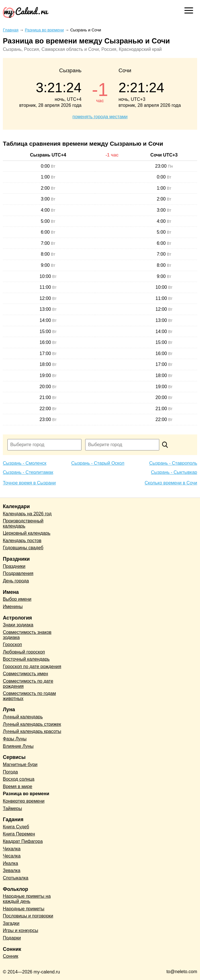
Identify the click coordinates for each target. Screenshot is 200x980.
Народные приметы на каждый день (27, 899)
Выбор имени (17, 599)
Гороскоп (12, 645)
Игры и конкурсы (21, 930)
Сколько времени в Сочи (171, 483)
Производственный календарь (23, 523)
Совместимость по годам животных (29, 696)
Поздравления (18, 573)
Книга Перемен (19, 834)
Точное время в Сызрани (29, 483)
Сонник (11, 956)
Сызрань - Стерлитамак (28, 472)
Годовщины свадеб (23, 548)
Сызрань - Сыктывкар (174, 472)
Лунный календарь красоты (32, 731)
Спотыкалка (16, 878)
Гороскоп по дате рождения (32, 667)
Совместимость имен (25, 674)
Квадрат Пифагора (23, 841)
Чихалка (12, 849)
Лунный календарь (23, 717)
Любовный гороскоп (24, 652)
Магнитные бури (20, 764)
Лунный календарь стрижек (32, 724)
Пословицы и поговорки (28, 916)
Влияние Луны (18, 746)
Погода (10, 772)
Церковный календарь (27, 533)
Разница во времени (26, 794)
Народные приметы (24, 909)
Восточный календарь (26, 659)
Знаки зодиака (18, 625)
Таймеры (12, 808)
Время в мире (18, 786)
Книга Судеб (16, 827)
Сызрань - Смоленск (25, 463)
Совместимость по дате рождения (28, 684)
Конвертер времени (24, 801)
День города (16, 581)
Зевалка (12, 870)
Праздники (14, 566)
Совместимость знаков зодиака (27, 635)
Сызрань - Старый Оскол (98, 463)
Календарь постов (22, 541)
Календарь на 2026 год (27, 514)
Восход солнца (19, 779)
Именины (13, 607)
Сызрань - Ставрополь (173, 463)
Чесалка (12, 856)
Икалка (10, 863)
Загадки (11, 923)
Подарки (12, 938)
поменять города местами (100, 117)
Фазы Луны (15, 739)
